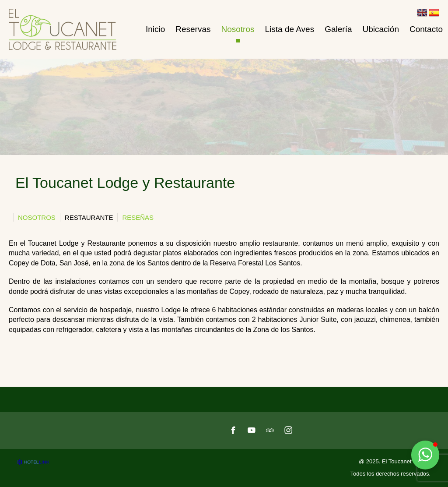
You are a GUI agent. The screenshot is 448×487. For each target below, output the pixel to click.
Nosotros (37, 217)
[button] (425, 455)
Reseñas (138, 217)
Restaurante (89, 217)
